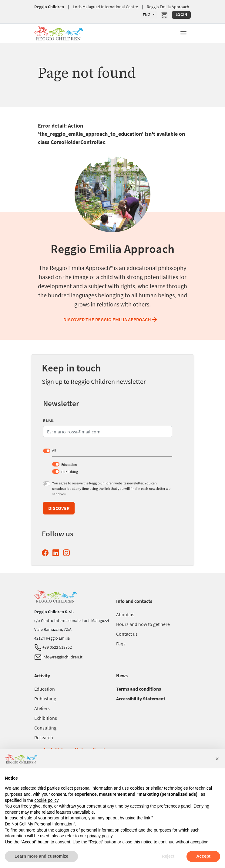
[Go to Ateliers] (42, 708)
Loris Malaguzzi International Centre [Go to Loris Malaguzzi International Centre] (105, 7)
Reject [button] (168, 856)
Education (69, 465)
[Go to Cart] (164, 15)
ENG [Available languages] (147, 15)
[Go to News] (122, 675)
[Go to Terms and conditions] (139, 689)
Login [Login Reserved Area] (181, 15)
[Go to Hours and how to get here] (143, 624)
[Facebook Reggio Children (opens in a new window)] (46, 553)
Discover (59, 508)
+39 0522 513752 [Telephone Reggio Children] (53, 647)
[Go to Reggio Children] (59, 32)
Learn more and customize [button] (41, 856)
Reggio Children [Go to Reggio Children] (49, 7)
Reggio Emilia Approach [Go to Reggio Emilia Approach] (168, 7)
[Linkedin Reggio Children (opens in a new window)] (57, 553)
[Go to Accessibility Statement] (141, 699)
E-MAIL (48, 420)
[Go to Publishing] (45, 699)
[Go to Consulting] (45, 728)
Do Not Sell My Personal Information (39, 824)
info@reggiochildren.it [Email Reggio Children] (58, 657)
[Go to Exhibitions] (46, 718)
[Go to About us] (125, 614)
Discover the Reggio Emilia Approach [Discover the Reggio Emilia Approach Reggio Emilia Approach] (111, 320)
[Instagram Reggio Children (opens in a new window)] (68, 553)
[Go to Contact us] (127, 634)
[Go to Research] (44, 737)
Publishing (70, 472)
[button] (183, 33)
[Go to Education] (45, 689)
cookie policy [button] (46, 800)
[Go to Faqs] (121, 644)
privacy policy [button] (100, 836)
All (54, 450)
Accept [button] (203, 856)
